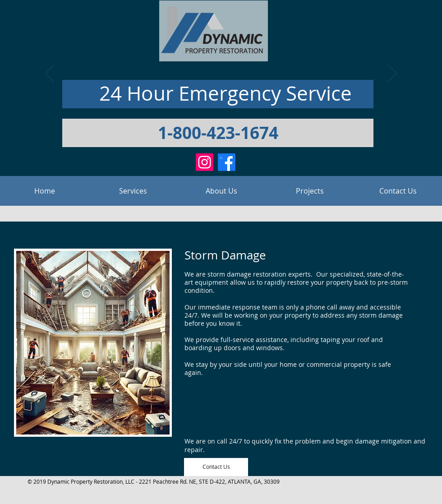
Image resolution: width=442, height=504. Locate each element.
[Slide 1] (221, 158)
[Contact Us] (216, 467)
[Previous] (50, 74)
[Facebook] (227, 162)
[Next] (392, 74)
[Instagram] (205, 162)
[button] (133, 191)
